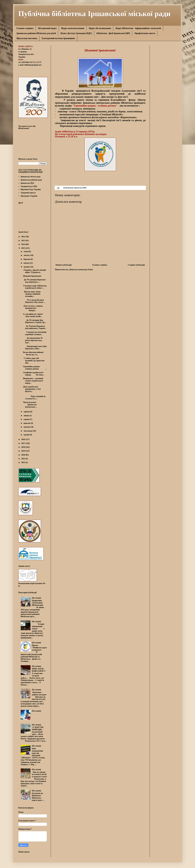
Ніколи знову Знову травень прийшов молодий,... (32, 294)
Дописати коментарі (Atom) (81, 270)
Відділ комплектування (73, 28)
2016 (23, 439)
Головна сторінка (25, 28)
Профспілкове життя (145, 33)
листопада (28, 431)
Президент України (29, 196)
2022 (23, 462)
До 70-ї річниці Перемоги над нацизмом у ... (34, 281)
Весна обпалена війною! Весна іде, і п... (34, 353)
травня (27, 267)
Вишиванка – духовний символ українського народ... (33, 381)
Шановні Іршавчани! (34, 276)
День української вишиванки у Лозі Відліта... (33, 389)
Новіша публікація (64, 265)
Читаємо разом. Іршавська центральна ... (30, 405)
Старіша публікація (136, 265)
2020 (23, 455)
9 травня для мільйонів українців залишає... (35, 333)
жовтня (27, 427)
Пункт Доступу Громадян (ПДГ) (76, 33)
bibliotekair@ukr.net (33, 65)
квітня (27, 263)
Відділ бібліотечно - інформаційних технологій (138, 28)
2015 (23, 248)
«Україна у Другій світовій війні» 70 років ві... (34, 271)
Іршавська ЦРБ (80, 188)
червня (27, 412)
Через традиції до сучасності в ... (34, 397)
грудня (27, 435)
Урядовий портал (28, 193)
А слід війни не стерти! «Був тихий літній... (34, 315)
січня (26, 252)
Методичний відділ (47, 28)
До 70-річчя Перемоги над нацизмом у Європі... (35, 327)
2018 (23, 447)
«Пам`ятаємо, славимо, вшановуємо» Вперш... (33, 308)
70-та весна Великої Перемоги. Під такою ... (34, 301)
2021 (23, 459)
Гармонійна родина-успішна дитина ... (35, 368)
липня (26, 416)
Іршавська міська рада (31, 177)
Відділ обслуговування (100, 28)
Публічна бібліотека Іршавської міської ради (95, 13)
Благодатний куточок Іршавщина (58, 38)
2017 (23, 443)
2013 (23, 241)
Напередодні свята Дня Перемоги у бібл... (35, 347)
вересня (27, 423)
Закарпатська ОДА (29, 186)
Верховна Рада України (31, 189)
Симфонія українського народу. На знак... (34, 374)
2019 (23, 451)
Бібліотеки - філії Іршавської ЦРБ (113, 33)
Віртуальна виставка (27, 38)
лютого (27, 255)
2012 (23, 237)
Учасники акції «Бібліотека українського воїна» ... (35, 287)
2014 (23, 244)
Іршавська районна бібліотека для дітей (36, 33)
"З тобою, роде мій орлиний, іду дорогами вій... (34, 361)
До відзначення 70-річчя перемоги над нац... (33, 340)
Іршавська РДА (27, 183)
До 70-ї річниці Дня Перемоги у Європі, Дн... (35, 321)
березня (27, 259)
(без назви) (37, 598)
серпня (27, 419)
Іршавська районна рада (31, 180)
